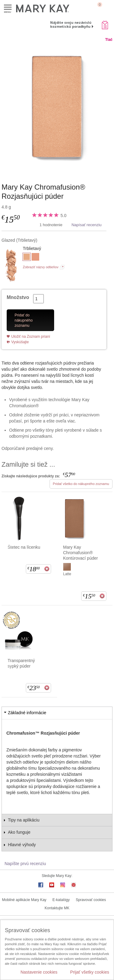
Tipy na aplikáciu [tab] (24, 820)
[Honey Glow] (35, 258)
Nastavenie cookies (39, 972)
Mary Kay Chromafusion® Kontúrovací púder (81, 553)
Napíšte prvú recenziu (25, 864)
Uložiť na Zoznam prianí (31, 337)
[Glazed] (57, 106)
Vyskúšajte (20, 342)
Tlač (109, 40)
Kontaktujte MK (57, 908)
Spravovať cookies (91, 900)
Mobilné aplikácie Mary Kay (24, 900)
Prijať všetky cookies (90, 972)
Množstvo (18, 297)
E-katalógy (61, 900)
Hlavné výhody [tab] (22, 845)
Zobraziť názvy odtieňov (41, 267)
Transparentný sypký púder (21, 663)
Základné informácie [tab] (27, 713)
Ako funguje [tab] (19, 832)
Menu (8, 7)
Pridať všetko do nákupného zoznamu (81, 484)
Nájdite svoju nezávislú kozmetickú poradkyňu (71, 24)
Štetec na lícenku (24, 547)
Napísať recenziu (86, 225)
